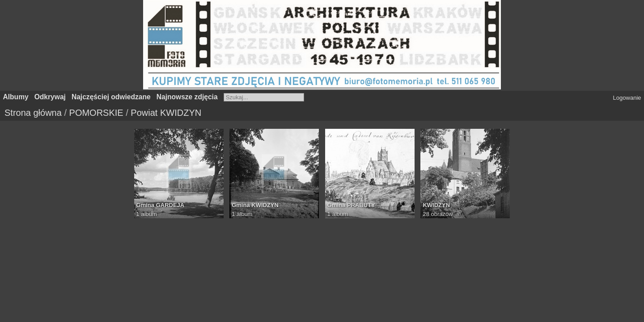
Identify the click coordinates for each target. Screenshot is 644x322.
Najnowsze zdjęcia (187, 97)
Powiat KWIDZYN (166, 113)
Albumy (16, 97)
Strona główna (33, 113)
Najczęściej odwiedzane (111, 97)
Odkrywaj (50, 97)
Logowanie (627, 98)
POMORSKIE (96, 113)
